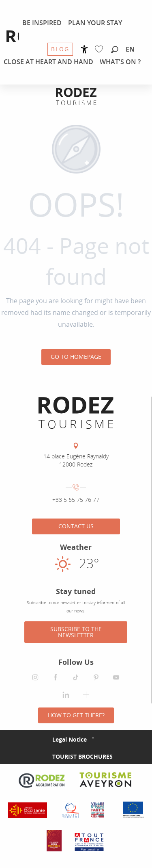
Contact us (76, 526)
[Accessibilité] (85, 49)
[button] (115, 50)
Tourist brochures (82, 756)
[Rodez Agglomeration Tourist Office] (76, 97)
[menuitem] (42, 23)
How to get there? (76, 715)
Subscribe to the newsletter (76, 632)
